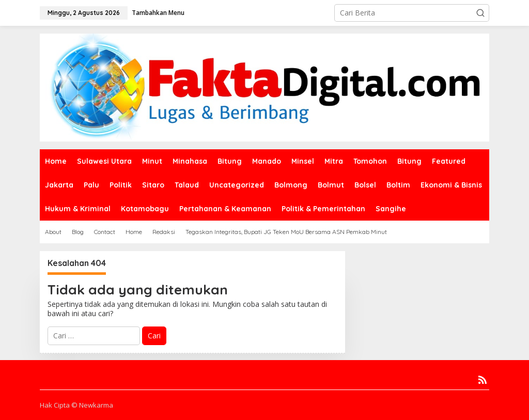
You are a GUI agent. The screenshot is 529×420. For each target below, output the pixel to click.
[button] (480, 13)
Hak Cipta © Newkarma (76, 405)
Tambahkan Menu (158, 13)
